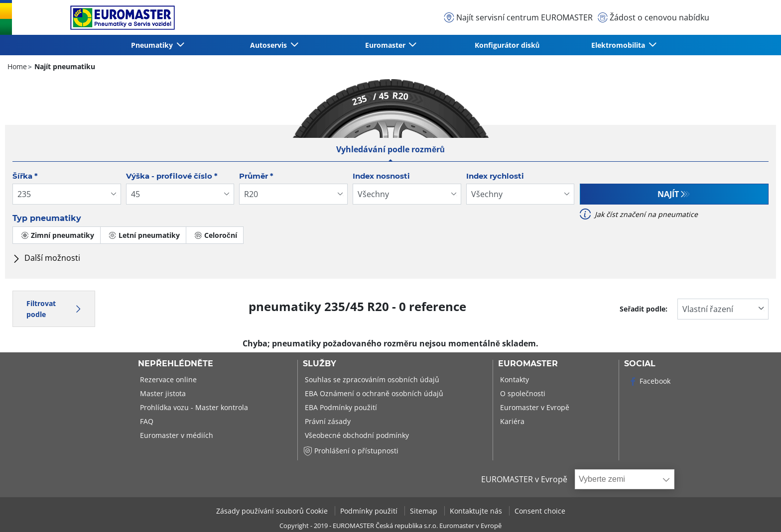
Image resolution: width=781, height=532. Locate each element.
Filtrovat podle (54, 309)
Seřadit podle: (644, 309)
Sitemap (425, 511)
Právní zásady (327, 421)
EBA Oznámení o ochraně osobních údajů (373, 393)
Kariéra (511, 421)
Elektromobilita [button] (619, 45)
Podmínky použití (370, 511)
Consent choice (540, 511)
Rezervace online (167, 379)
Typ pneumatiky (47, 218)
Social (640, 364)
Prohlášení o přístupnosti (351, 451)
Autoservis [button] (269, 45)
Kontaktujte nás (477, 511)
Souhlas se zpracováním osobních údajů (371, 379)
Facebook (649, 381)
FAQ (146, 421)
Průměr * (256, 176)
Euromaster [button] (386, 45)
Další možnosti (46, 258)
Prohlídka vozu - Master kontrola (193, 407)
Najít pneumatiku (64, 66)
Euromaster (528, 364)
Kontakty (514, 379)
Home (17, 66)
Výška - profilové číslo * (172, 176)
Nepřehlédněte (176, 364)
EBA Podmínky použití (340, 407)
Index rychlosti (495, 176)
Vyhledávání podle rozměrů (390, 149)
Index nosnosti (381, 176)
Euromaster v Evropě (534, 407)
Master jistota (162, 393)
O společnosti (522, 393)
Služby (320, 364)
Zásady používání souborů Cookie (273, 511)
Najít (668, 194)
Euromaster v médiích (176, 435)
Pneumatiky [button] (153, 45)
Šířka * (25, 176)
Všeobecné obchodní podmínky (356, 435)
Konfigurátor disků (507, 45)
